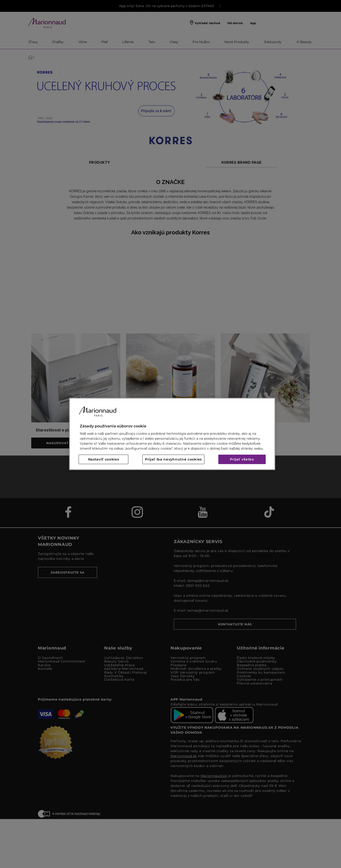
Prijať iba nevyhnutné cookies (173, 460)
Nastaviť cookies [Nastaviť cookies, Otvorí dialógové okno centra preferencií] (104, 460)
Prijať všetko (242, 460)
